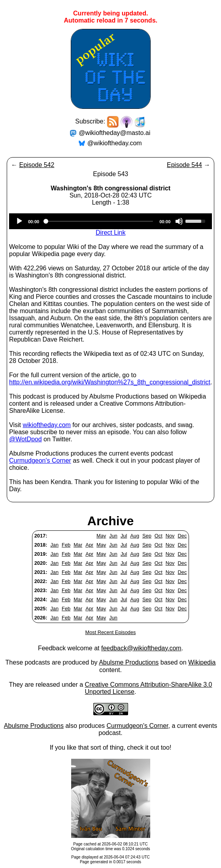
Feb (66, 545)
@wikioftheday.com (115, 143)
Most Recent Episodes (110, 632)
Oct (159, 536)
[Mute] (179, 221)
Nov (170, 536)
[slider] (99, 221)
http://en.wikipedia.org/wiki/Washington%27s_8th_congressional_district (110, 382)
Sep (147, 536)
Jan (54, 545)
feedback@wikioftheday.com (141, 648)
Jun (113, 536)
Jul (124, 536)
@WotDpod (25, 439)
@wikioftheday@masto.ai (114, 133)
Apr (89, 545)
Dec (182, 536)
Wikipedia (202, 662)
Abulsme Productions (129, 662)
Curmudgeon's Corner (40, 461)
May (101, 536)
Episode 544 (184, 165)
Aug (135, 536)
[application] (110, 221)
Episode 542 (37, 165)
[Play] (19, 221)
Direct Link (111, 233)
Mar (78, 545)
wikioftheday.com (47, 425)
